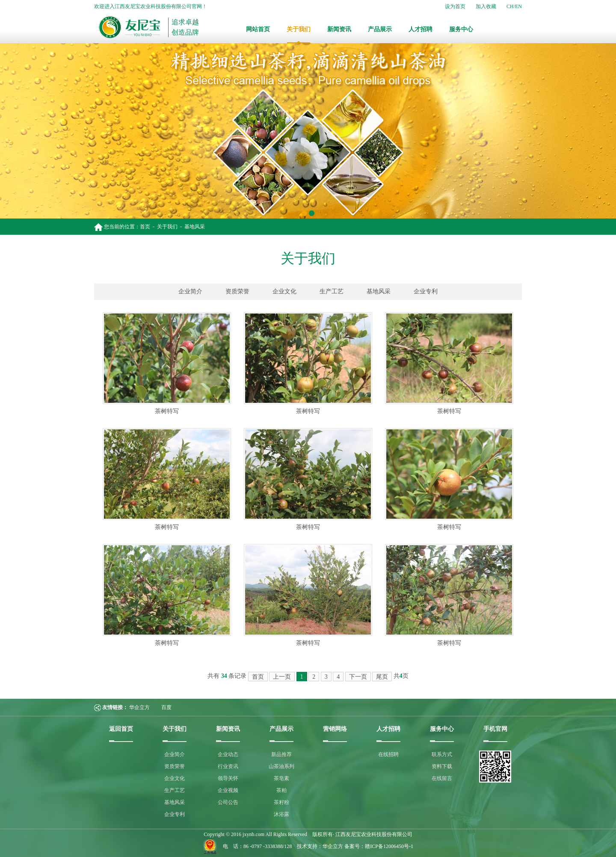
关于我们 (299, 29)
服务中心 (461, 29)
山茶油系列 (281, 766)
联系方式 (442, 754)
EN (518, 6)
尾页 (382, 677)
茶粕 (281, 790)
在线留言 (442, 778)
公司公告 (228, 802)
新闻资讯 (339, 29)
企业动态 (228, 754)
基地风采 (195, 227)
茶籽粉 (281, 802)
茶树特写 (167, 411)
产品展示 (380, 29)
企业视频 (228, 790)
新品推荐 (281, 754)
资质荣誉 (237, 291)
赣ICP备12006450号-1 (389, 846)
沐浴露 (281, 814)
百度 (166, 707)
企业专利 (426, 291)
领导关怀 (228, 778)
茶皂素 (281, 778)
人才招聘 (421, 29)
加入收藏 (486, 6)
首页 (145, 227)
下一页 (358, 677)
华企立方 (139, 707)
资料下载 (442, 766)
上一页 (282, 677)
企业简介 (190, 291)
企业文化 (284, 291)
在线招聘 (388, 754)
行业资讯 (228, 766)
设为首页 (455, 6)
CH (510, 6)
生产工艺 (332, 291)
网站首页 (258, 29)
